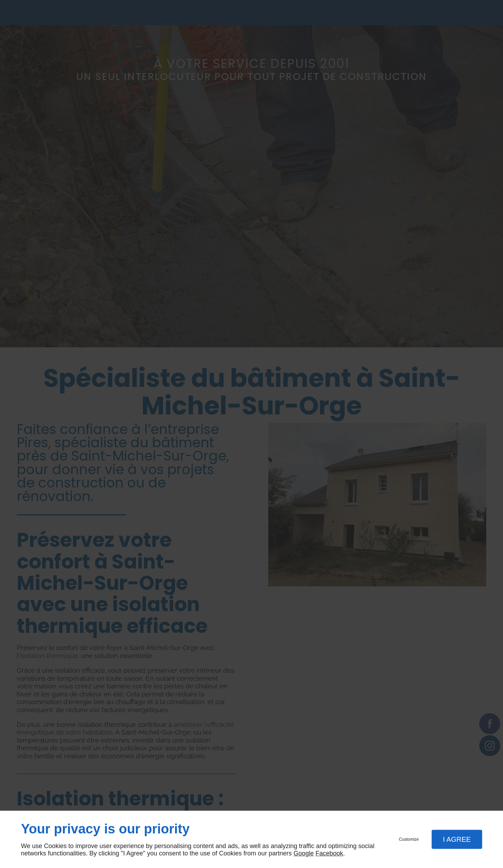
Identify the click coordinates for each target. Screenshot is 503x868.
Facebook (329, 853)
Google (304, 853)
